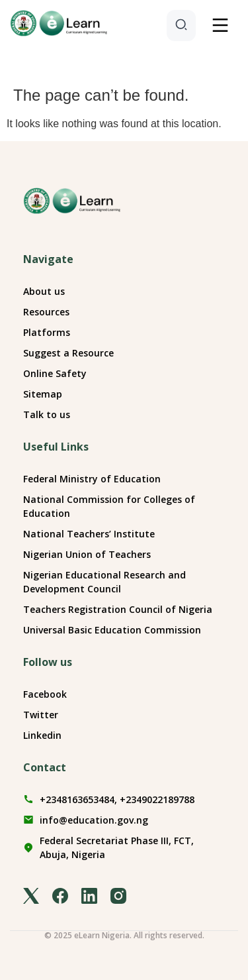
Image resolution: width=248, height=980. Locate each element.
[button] (221, 27)
